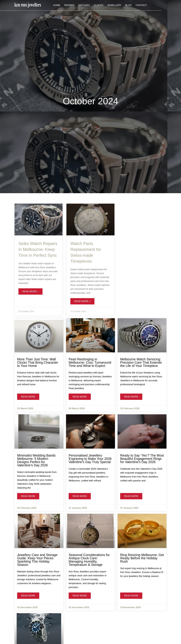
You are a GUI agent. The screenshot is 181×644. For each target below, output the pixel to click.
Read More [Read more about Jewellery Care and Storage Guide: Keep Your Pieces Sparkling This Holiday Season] (28, 596)
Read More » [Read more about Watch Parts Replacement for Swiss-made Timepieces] (82, 301)
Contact (161, 5)
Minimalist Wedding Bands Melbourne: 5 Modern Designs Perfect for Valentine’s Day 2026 (36, 460)
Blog (148, 5)
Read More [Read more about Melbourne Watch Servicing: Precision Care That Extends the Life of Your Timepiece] (131, 397)
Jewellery (134, 5)
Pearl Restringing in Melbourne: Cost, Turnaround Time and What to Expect (90, 362)
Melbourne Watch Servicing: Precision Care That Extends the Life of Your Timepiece (141, 362)
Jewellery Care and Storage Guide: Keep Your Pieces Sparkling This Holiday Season (37, 560)
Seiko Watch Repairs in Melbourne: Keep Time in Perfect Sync (38, 249)
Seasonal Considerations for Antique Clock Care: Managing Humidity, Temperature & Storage (89, 560)
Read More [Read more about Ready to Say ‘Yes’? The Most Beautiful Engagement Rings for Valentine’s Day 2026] (131, 496)
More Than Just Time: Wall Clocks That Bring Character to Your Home (38, 362)
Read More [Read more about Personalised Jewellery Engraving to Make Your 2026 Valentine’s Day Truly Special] (80, 496)
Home (76, 5)
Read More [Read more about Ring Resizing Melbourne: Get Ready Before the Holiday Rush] (131, 596)
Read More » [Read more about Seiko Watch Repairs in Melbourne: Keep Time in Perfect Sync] (30, 291)
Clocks (118, 5)
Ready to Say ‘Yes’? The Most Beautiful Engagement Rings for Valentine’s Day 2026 (142, 459)
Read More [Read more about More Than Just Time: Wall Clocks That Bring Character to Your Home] (28, 397)
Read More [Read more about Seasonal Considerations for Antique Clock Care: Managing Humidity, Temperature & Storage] (80, 596)
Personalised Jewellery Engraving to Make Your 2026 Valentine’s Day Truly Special (90, 459)
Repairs (89, 5)
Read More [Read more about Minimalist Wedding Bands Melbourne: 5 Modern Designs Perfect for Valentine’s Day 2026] (28, 496)
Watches (104, 5)
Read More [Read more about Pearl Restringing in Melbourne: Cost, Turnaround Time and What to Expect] (80, 397)
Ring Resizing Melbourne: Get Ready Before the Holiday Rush (142, 558)
